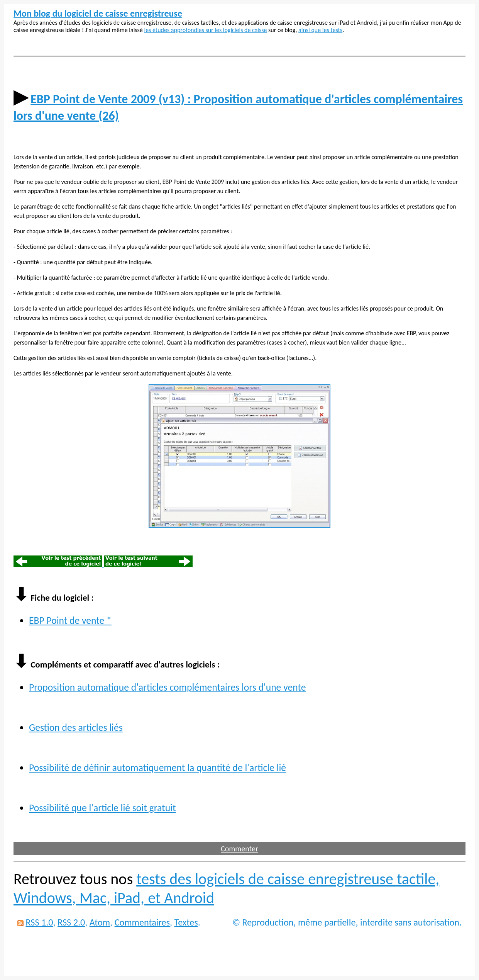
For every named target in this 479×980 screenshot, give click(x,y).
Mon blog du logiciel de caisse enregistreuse (98, 13)
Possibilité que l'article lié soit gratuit (102, 808)
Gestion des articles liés (76, 728)
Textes (186, 922)
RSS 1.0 (39, 922)
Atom (100, 922)
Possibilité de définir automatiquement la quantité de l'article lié (157, 768)
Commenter (239, 849)
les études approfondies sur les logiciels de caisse (205, 30)
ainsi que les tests (320, 30)
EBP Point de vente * (70, 621)
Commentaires (142, 922)
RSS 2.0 (71, 922)
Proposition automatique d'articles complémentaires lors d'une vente (167, 687)
